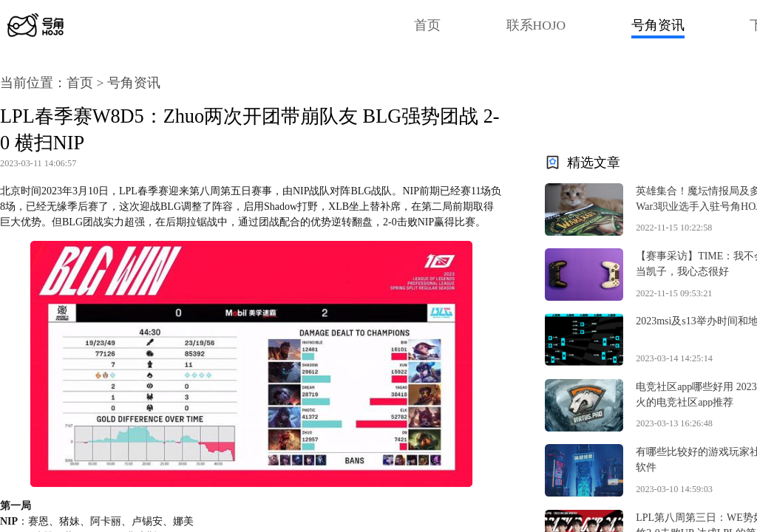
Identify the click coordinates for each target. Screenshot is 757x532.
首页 (427, 25)
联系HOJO (536, 25)
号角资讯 (658, 25)
